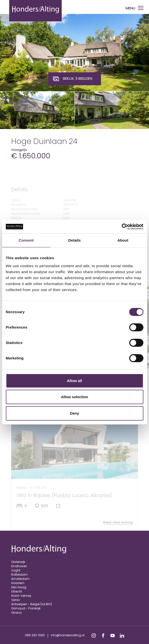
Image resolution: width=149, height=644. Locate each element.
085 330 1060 (35, 635)
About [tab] (123, 240)
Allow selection (74, 397)
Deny (74, 413)
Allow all (74, 381)
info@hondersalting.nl (68, 635)
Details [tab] (75, 240)
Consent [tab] (26, 240)
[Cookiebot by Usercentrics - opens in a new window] (122, 227)
